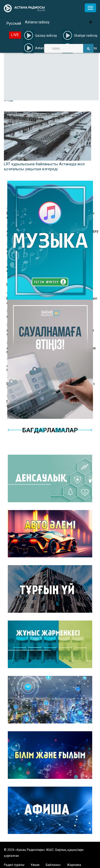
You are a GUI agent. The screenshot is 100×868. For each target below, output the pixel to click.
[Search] (64, 48)
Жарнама (74, 865)
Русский (14, 23)
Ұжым (35, 865)
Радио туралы (14, 865)
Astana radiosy (37, 22)
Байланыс (53, 865)
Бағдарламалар (50, 430)
